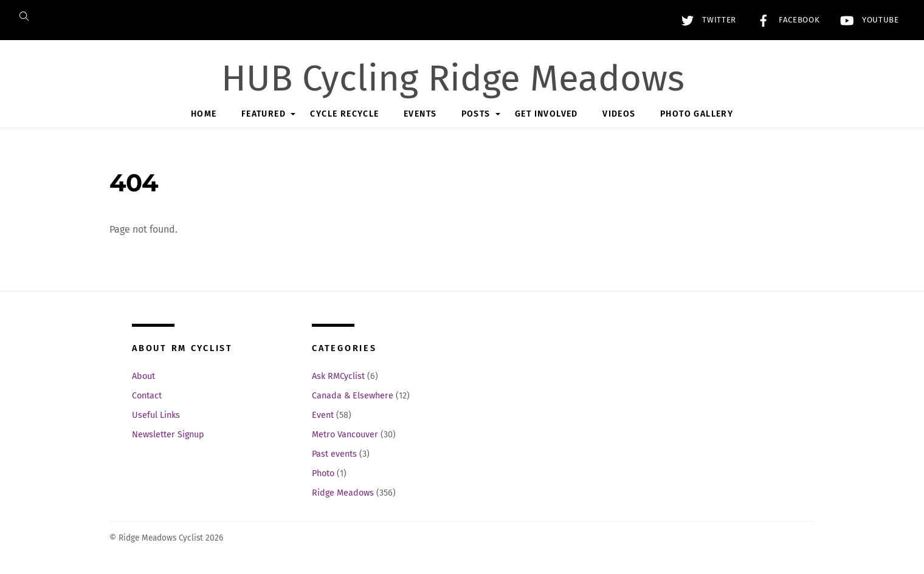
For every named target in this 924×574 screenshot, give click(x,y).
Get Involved (546, 114)
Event (323, 415)
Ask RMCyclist (338, 376)
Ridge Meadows (343, 493)
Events (420, 114)
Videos (619, 114)
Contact (147, 396)
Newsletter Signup (168, 435)
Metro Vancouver (345, 435)
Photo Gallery (697, 114)
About (143, 376)
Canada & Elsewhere (353, 396)
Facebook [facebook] (785, 20)
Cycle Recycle (344, 114)
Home (204, 114)
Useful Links (156, 415)
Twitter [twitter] (706, 20)
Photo (323, 473)
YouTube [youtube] (867, 20)
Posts (476, 114)
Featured (264, 114)
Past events (334, 454)
